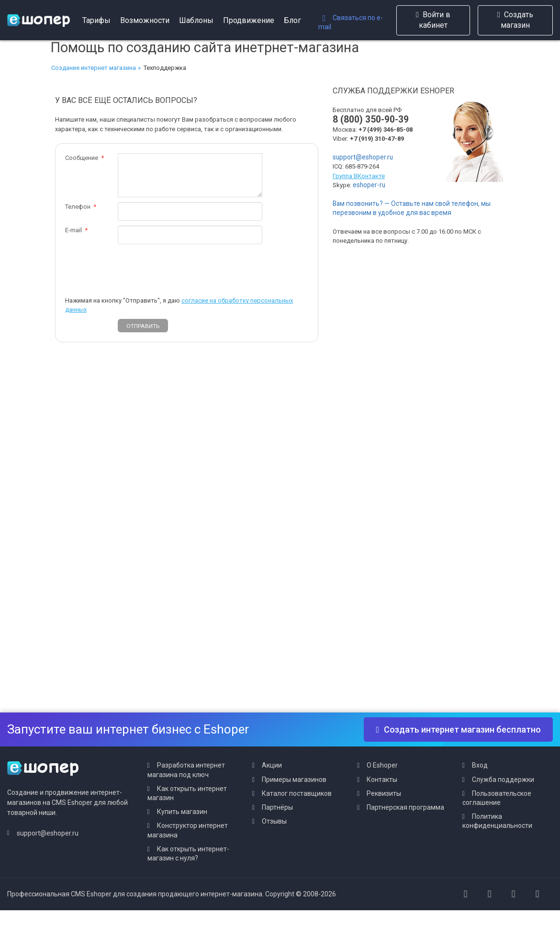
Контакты (382, 780)
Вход (480, 765)
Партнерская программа (405, 807)
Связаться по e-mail (351, 22)
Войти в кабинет (433, 20)
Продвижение (249, 20)
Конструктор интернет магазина (188, 830)
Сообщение (82, 158)
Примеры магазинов (294, 780)
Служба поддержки (503, 780)
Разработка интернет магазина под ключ (186, 770)
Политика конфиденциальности (497, 821)
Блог (292, 20)
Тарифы (96, 20)
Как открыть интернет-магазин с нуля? (188, 854)
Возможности (145, 20)
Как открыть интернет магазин (187, 793)
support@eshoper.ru (363, 157)
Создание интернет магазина (94, 68)
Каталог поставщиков (297, 793)
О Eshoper (382, 765)
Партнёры (277, 807)
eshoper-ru (369, 185)
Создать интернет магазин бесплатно (458, 729)
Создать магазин (515, 20)
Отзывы (274, 821)
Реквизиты (384, 793)
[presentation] (190, 268)
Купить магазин (182, 812)
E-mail (73, 230)
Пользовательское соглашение (497, 798)
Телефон (78, 207)
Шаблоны (196, 20)
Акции (272, 765)
